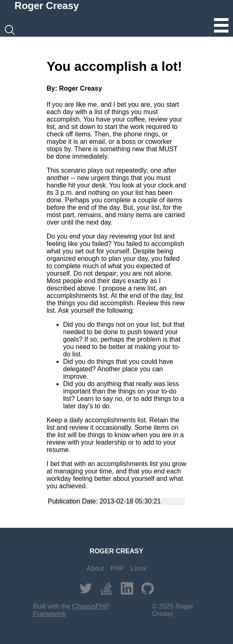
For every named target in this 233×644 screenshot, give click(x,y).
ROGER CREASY (117, 551)
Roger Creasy (47, 6)
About (95, 568)
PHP (117, 568)
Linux (139, 568)
